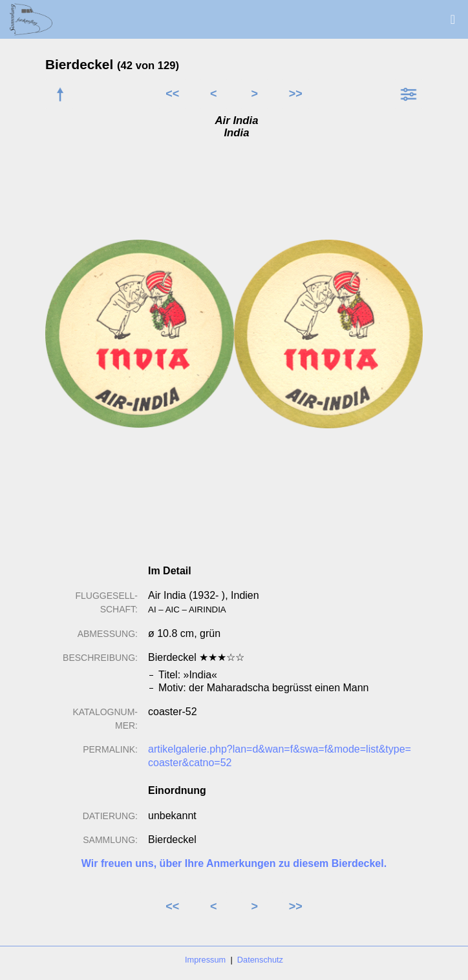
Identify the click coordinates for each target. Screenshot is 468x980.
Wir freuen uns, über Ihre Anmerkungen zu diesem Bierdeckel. (234, 863)
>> (296, 94)
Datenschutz (260, 960)
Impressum (205, 960)
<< (172, 94)
